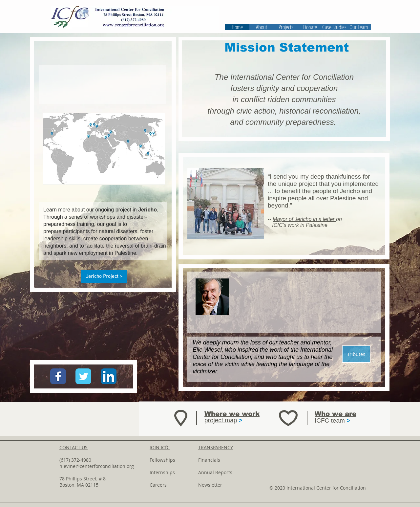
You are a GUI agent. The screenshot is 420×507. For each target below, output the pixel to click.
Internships (162, 472)
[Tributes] (356, 354)
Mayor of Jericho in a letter (304, 219)
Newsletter (210, 485)
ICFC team (332, 420)
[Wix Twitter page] (83, 376)
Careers (158, 485)
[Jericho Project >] (104, 276)
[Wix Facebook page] (58, 376)
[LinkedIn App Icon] (109, 376)
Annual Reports (215, 472)
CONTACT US (73, 447)
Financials (209, 460)
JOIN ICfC (160, 447)
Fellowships (162, 460)
